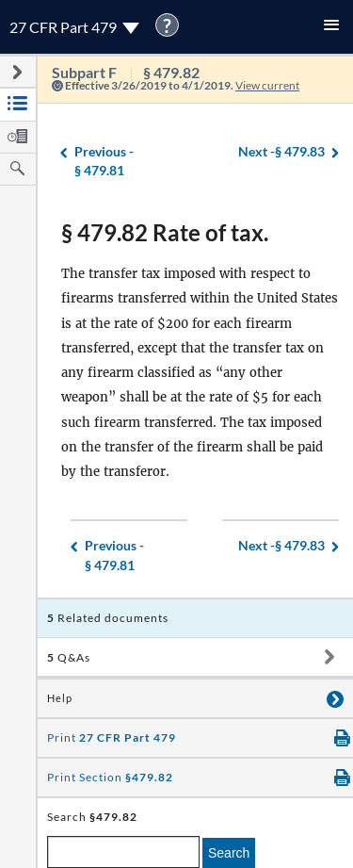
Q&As (69, 657)
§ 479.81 (104, 161)
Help (60, 698)
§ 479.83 (281, 152)
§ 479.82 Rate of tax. (165, 232)
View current (267, 85)
